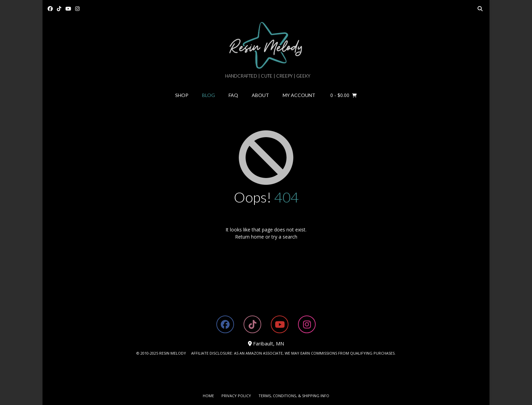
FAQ (233, 95)
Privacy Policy (236, 396)
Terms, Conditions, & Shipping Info (294, 396)
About (260, 95)
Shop (182, 95)
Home (208, 396)
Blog (209, 95)
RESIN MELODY (173, 353)
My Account (299, 95)
